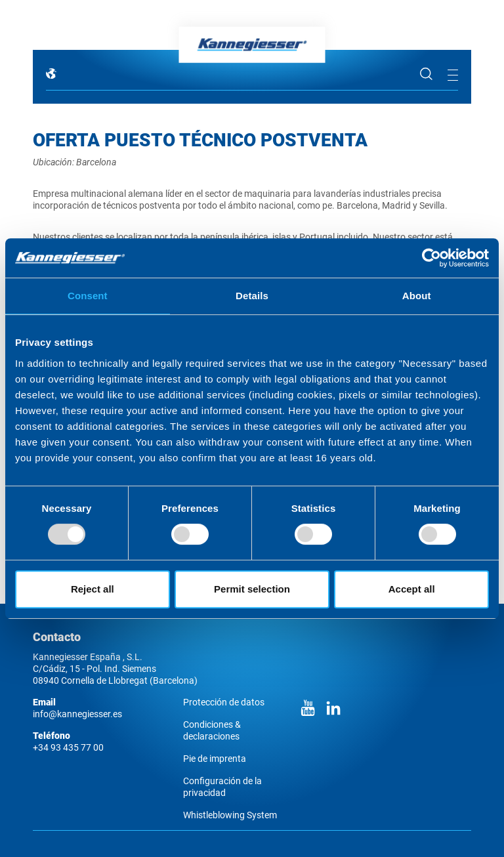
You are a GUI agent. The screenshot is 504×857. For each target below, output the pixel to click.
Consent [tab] (88, 296)
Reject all (93, 589)
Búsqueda (427, 74)
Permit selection (252, 589)
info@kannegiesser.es (77, 714)
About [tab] (417, 296)
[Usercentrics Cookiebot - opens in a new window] (431, 258)
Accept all (412, 589)
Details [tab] (252, 296)
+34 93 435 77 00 (68, 747)
